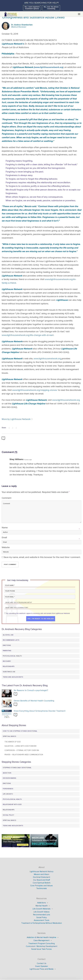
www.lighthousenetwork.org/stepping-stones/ (35, 390)
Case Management (41, 940)
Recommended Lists (11, 640)
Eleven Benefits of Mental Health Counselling (34, 701)
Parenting (7, 651)
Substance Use (9, 672)
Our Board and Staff (42, 880)
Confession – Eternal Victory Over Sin (22, 750)
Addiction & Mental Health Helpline (41, 937)
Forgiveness (8, 789)
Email (4, 538)
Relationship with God (12, 804)
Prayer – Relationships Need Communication (24, 755)
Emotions (7, 645)
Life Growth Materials (41, 909)
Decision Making (9, 778)
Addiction (7, 773)
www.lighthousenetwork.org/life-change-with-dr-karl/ (28, 335)
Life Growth (8, 794)
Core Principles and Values (41, 886)
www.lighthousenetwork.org (49, 67)
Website (6, 547)
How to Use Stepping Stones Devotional (20, 731)
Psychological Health (12, 656)
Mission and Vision (41, 874)
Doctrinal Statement (41, 877)
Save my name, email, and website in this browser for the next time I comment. (42, 557)
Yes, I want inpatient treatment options (32, 8)
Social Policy (8, 815)
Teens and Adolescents (13, 677)
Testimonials (42, 888)
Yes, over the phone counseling (51, 8)
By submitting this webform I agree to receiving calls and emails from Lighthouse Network (38, 613)
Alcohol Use (8, 635)
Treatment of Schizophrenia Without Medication (42, 923)
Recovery (7, 661)
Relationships (9, 666)
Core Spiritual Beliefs (42, 883)
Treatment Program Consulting (41, 943)
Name (5, 528)
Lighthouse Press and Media (41, 969)
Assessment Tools (42, 920)
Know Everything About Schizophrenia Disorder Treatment (40, 711)
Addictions (41, 903)
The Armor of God (13, 742)
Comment (6, 498)
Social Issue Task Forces (41, 949)
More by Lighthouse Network (17, 419)
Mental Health (42, 906)
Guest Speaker (42, 966)
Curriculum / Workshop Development (42, 946)
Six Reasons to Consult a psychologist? (31, 690)
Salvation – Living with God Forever (20, 746)
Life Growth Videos (41, 912)
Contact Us (42, 963)
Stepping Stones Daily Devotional (17, 768)
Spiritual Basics (9, 736)
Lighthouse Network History (41, 872)
